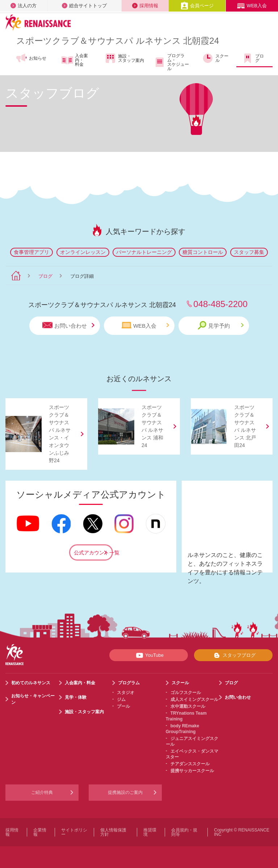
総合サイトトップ (84, 6)
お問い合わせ (68, 325)
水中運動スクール (188, 706)
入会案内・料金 (75, 60)
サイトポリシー (74, 832)
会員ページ (197, 6)
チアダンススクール (190, 764)
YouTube (149, 655)
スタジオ (126, 693)
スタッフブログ (233, 655)
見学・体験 (76, 697)
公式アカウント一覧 (93, 553)
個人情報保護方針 (113, 832)
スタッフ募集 (249, 252)
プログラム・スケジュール (171, 62)
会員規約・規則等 (184, 832)
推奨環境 (150, 832)
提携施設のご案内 (125, 792)
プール (123, 706)
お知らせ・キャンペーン (33, 699)
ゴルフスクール (186, 693)
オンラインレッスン (83, 252)
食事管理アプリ (31, 252)
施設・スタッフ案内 (124, 58)
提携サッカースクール (192, 771)
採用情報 (145, 6)
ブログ (253, 58)
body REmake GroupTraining (182, 729)
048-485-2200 (220, 304)
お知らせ (31, 58)
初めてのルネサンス (31, 683)
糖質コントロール (203, 252)
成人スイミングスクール (194, 699)
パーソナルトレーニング (144, 252)
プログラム (129, 683)
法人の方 (24, 6)
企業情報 (40, 832)
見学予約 (221, 325)
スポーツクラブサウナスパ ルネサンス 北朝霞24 (118, 41)
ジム (121, 699)
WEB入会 (252, 6)
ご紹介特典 (42, 792)
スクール (215, 58)
